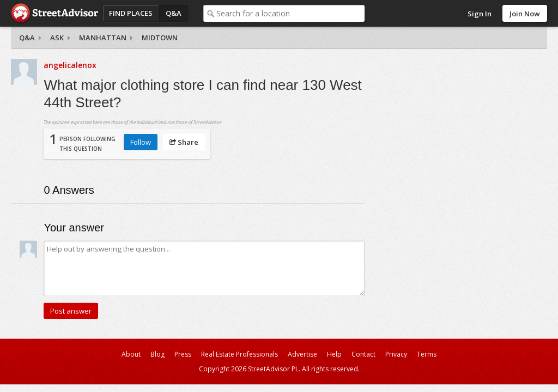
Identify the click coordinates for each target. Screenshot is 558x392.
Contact (363, 354)
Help (334, 354)
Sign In (480, 14)
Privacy (396, 354)
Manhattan (103, 38)
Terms (427, 354)
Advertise (302, 354)
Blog (157, 354)
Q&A (174, 13)
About (131, 354)
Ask (57, 38)
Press (183, 354)
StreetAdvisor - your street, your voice (54, 13)
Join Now (525, 14)
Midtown (160, 38)
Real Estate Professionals (239, 354)
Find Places (131, 13)
